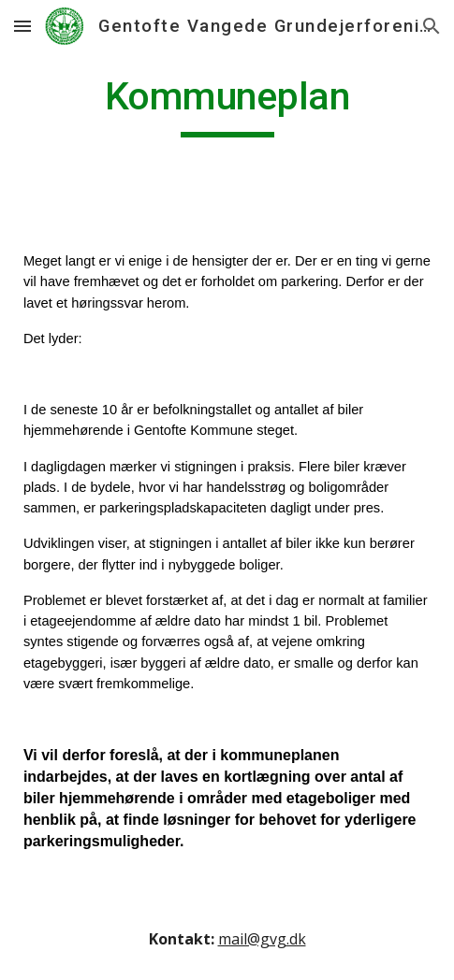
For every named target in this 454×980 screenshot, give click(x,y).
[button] (22, 26)
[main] (227, 105)
